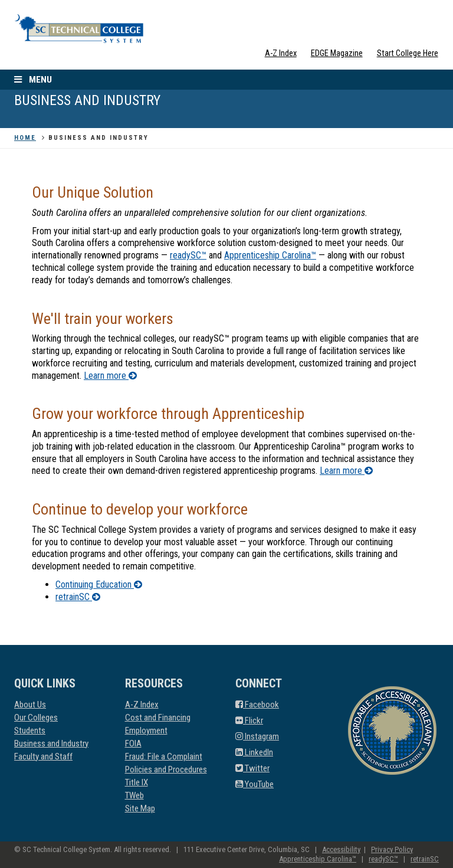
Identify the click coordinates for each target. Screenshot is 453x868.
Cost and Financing (158, 718)
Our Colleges (36, 718)
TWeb (134, 795)
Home (25, 138)
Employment (146, 731)
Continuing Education (99, 584)
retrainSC (78, 597)
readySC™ (188, 255)
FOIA (133, 743)
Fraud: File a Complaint (164, 756)
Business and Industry (51, 743)
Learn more (110, 376)
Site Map (140, 808)
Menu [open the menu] (32, 80)
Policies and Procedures (166, 769)
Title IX (137, 782)
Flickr (249, 720)
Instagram (257, 736)
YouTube (255, 784)
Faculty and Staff (43, 756)
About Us (30, 705)
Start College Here (408, 53)
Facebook (257, 705)
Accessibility (341, 849)
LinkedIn (254, 752)
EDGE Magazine (337, 53)
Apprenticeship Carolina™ (270, 255)
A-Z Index (281, 53)
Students (30, 731)
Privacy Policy (392, 849)
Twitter (252, 768)
